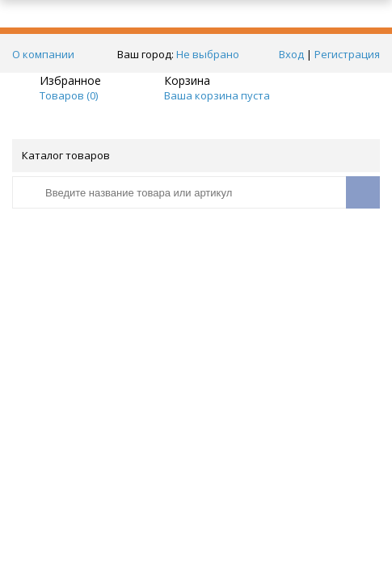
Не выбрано (212, 54)
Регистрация (347, 54)
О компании (43, 54)
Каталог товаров (195, 155)
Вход (291, 54)
